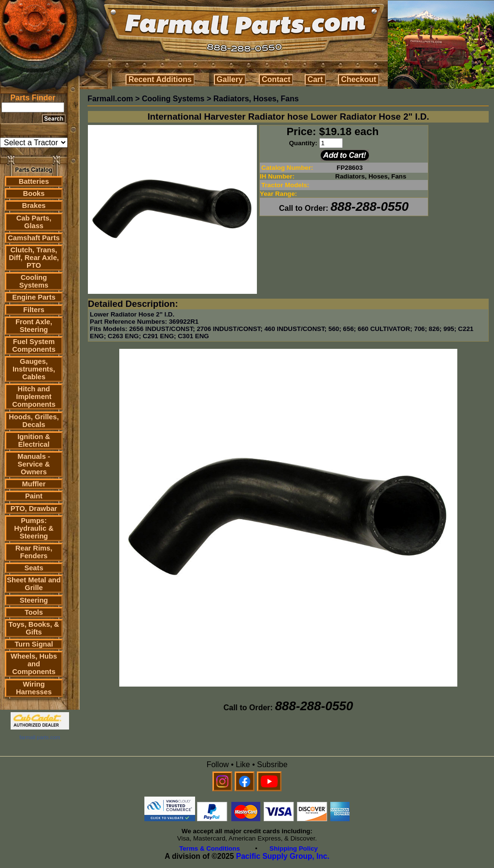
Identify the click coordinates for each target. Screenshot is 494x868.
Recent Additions (160, 79)
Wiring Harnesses (34, 688)
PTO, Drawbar (34, 509)
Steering (34, 600)
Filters (34, 310)
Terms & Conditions (210, 848)
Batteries (34, 181)
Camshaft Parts (34, 238)
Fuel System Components (34, 345)
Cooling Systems (34, 281)
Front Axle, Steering (34, 326)
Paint (34, 496)
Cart (315, 79)
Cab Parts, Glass (34, 222)
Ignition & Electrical (34, 441)
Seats (34, 568)
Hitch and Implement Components (34, 397)
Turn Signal (34, 644)
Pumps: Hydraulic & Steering (34, 528)
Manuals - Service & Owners (34, 464)
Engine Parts (34, 297)
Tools (34, 612)
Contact (276, 79)
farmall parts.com (40, 737)
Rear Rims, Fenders (34, 552)
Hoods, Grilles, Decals (34, 421)
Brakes (34, 206)
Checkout (359, 79)
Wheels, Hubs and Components (34, 664)
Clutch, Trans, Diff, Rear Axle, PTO (34, 258)
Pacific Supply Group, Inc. (283, 856)
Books (34, 193)
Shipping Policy (294, 848)
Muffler (34, 484)
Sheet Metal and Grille (34, 584)
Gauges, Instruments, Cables (34, 369)
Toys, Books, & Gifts (34, 628)
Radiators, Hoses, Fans (256, 99)
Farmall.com (110, 99)
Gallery (230, 79)
